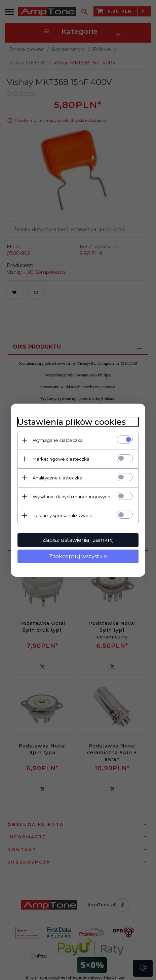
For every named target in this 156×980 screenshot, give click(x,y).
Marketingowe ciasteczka (61, 459)
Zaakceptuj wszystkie (78, 556)
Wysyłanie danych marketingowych (71, 497)
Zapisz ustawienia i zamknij (78, 540)
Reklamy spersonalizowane (63, 515)
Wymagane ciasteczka (58, 440)
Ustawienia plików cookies (72, 422)
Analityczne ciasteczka (57, 478)
